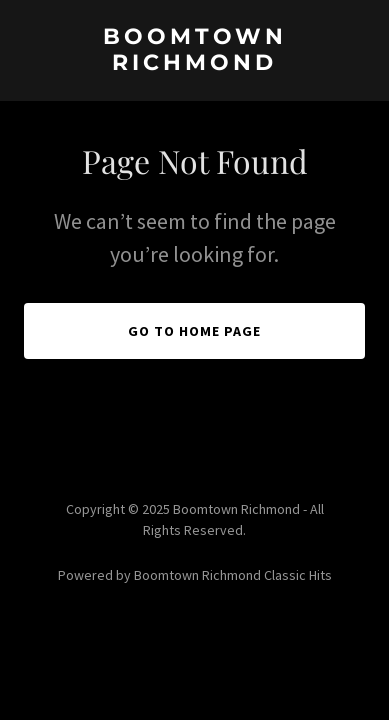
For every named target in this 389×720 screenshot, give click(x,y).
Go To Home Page (194, 331)
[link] (194, 64)
